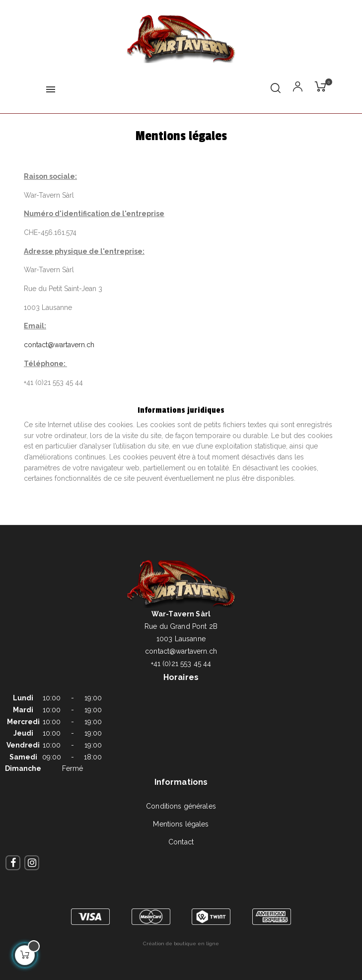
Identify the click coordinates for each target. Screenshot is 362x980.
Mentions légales (181, 824)
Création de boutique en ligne (181, 943)
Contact (181, 842)
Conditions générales (181, 806)
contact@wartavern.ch (59, 345)
